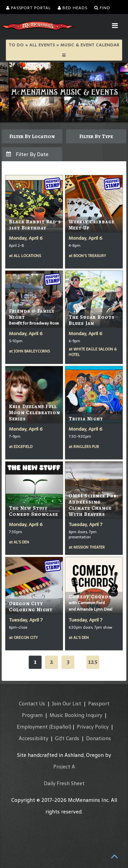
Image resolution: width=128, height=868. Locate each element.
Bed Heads (73, 8)
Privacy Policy (93, 727)
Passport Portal (29, 8)
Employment (32, 727)
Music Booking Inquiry (76, 715)
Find (102, 8)
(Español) (60, 727)
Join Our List (67, 704)
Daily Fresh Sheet (64, 783)
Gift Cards (67, 738)
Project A (64, 767)
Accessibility (33, 738)
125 (93, 662)
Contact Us (32, 704)
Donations (98, 738)
